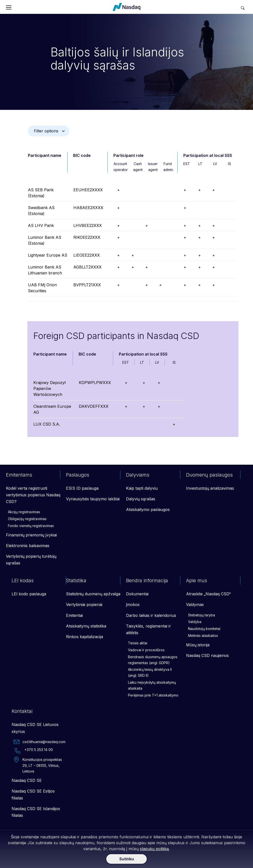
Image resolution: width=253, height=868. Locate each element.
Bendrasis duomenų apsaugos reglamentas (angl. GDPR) (153, 660)
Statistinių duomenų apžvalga (93, 594)
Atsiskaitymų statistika (86, 626)
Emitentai (74, 615)
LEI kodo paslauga (29, 594)
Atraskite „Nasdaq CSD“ (208, 594)
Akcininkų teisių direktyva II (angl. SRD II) (150, 672)
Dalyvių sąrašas (141, 499)
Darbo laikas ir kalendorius (151, 615)
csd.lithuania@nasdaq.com (40, 742)
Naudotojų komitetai (204, 629)
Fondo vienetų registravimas (31, 526)
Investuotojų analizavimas (210, 488)
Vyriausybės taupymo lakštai (93, 499)
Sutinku (127, 859)
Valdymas (195, 604)
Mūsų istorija (198, 645)
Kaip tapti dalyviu (142, 488)
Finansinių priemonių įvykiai (31, 535)
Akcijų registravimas (24, 512)
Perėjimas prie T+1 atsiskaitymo (153, 695)
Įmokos (133, 604)
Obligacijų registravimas (27, 519)
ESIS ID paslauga (82, 488)
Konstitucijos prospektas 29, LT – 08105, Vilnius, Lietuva (38, 765)
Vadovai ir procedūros (146, 650)
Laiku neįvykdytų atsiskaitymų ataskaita (152, 685)
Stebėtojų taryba (201, 615)
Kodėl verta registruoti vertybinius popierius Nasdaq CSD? (33, 495)
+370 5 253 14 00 (33, 751)
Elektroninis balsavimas (28, 546)
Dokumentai (137, 594)
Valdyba (195, 622)
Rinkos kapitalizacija (84, 637)
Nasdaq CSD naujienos (207, 655)
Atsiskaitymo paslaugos (148, 509)
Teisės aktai (138, 643)
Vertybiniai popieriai (84, 604)
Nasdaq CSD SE (27, 780)
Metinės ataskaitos (203, 636)
